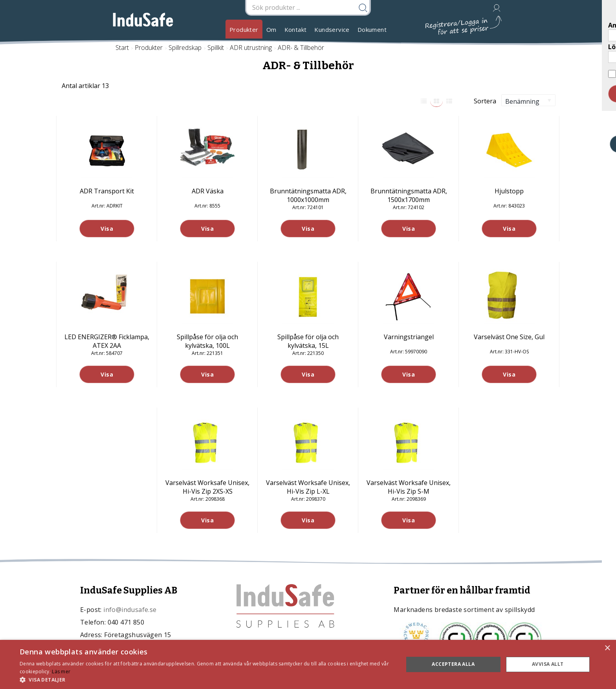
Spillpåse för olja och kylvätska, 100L (207, 341)
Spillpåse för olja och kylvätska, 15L (308, 341)
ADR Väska (208, 191)
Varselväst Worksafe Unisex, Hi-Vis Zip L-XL (308, 487)
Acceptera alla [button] (453, 664)
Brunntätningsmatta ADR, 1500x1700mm (409, 195)
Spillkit (216, 48)
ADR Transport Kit (107, 191)
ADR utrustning (251, 48)
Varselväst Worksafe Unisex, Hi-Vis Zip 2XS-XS (207, 487)
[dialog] (308, 664)
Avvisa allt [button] (548, 664)
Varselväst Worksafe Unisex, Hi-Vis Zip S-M (409, 487)
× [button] (607, 648)
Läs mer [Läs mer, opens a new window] (61, 672)
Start (122, 48)
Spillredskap (185, 48)
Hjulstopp (509, 191)
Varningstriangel (409, 337)
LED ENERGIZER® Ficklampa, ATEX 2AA (107, 341)
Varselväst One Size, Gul (509, 337)
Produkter (244, 29)
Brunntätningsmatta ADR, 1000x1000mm (308, 195)
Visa (107, 229)
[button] (206, 679)
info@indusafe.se (130, 610)
